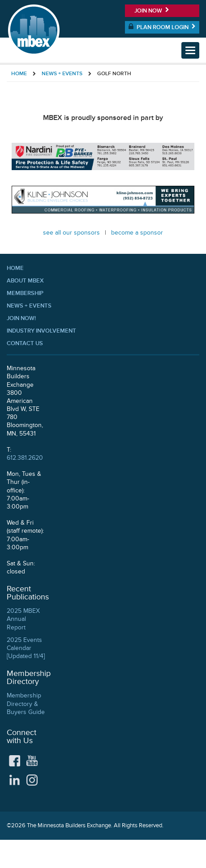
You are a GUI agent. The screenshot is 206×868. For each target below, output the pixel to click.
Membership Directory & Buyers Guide (26, 703)
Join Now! (21, 318)
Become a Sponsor (137, 233)
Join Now (152, 11)
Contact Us (25, 343)
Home (19, 74)
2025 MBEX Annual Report (23, 619)
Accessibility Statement (128, 854)
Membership (25, 293)
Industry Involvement (41, 331)
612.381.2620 (25, 458)
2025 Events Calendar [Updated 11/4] (26, 648)
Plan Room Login (162, 27)
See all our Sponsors (71, 233)
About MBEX (25, 281)
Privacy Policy (181, 854)
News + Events (62, 74)
